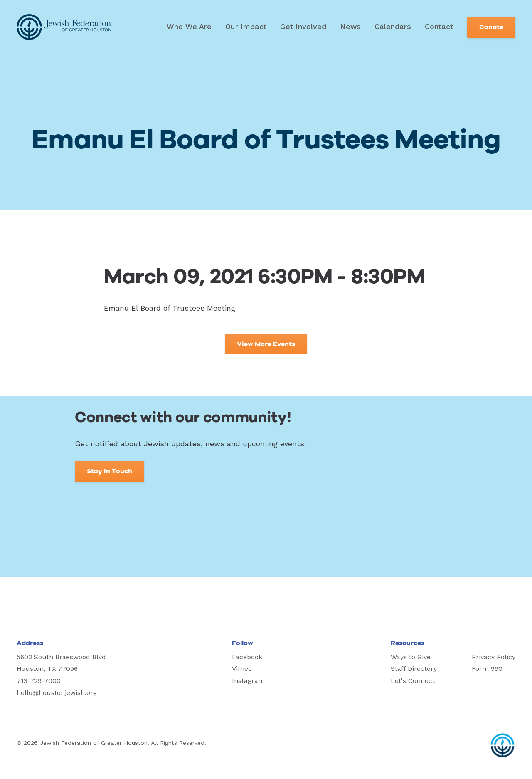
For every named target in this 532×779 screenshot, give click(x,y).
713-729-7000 (39, 681)
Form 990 (487, 669)
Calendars (393, 26)
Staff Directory (414, 669)
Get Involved (303, 26)
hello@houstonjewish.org (57, 693)
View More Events (266, 344)
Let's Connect (413, 681)
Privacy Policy (494, 657)
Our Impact (246, 26)
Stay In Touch (110, 471)
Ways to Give (411, 657)
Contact (439, 26)
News (350, 26)
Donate (491, 27)
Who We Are (189, 26)
